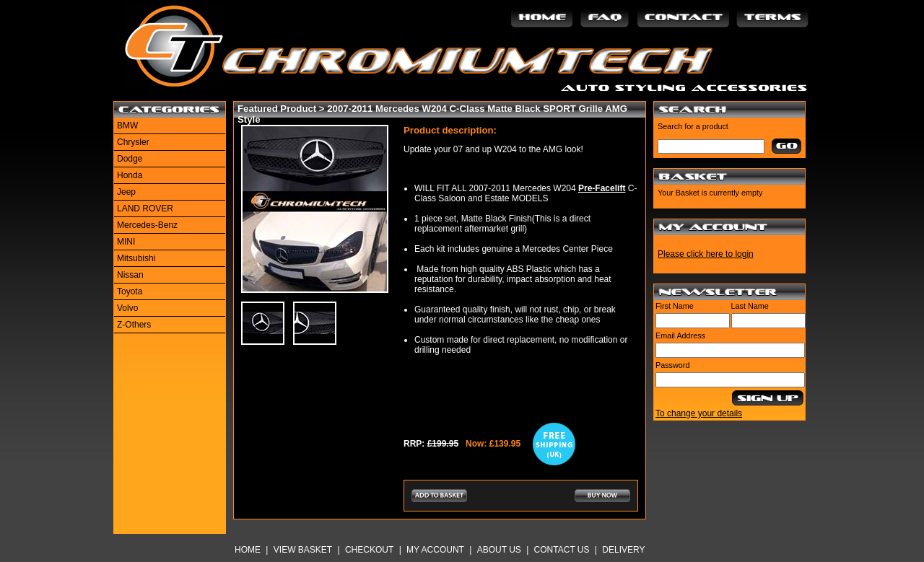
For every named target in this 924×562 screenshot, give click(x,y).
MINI (126, 242)
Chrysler (133, 142)
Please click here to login (706, 254)
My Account (435, 550)
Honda (130, 175)
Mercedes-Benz (147, 225)
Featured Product (277, 109)
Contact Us (562, 550)
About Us (499, 550)
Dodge (130, 159)
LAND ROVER (145, 208)
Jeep (126, 192)
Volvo (127, 308)
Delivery (623, 550)
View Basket (303, 550)
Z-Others (134, 325)
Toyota (130, 291)
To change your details (699, 413)
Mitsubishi (136, 258)
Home (248, 550)
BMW (127, 126)
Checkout (369, 550)
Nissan (130, 275)
